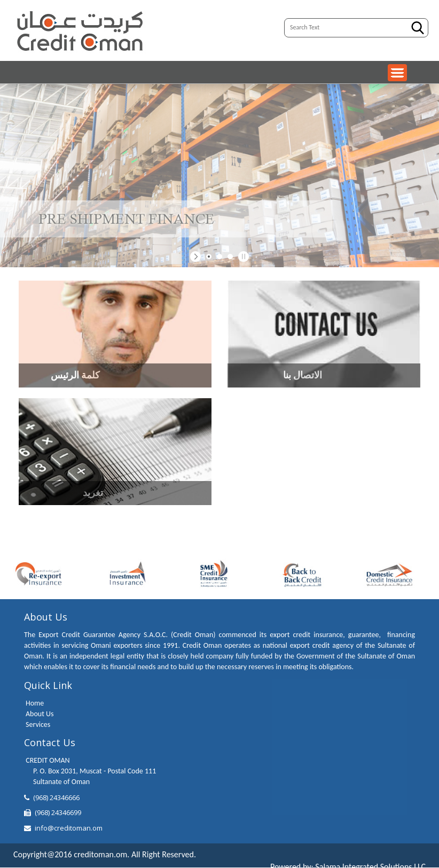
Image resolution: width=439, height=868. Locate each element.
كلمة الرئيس (75, 375)
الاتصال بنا (303, 375)
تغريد (93, 493)
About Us (40, 714)
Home (35, 703)
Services (38, 724)
